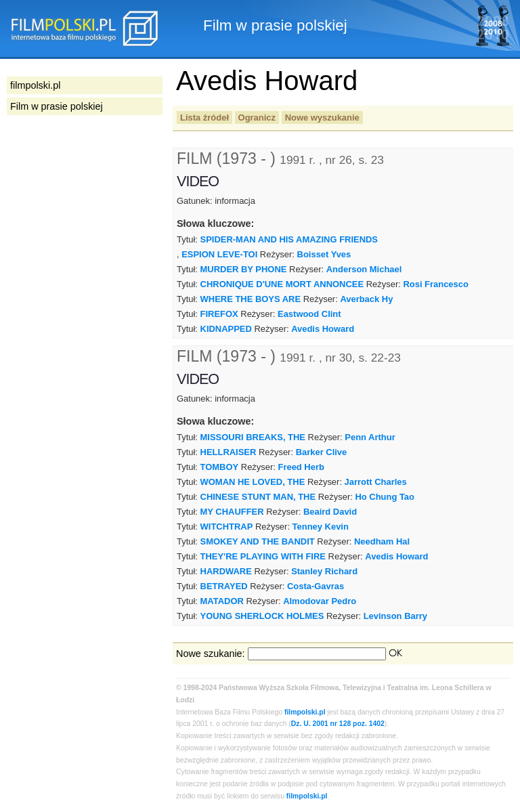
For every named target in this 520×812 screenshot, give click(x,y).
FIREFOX (219, 314)
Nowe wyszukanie (322, 117)
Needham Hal (382, 541)
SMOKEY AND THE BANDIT (258, 541)
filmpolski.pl (305, 712)
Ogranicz (257, 117)
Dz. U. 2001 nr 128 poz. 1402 (338, 724)
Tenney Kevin (321, 527)
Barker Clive (322, 452)
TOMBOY (220, 467)
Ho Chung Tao (385, 497)
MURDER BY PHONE (244, 269)
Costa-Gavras (316, 586)
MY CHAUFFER (232, 512)
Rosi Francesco (435, 284)
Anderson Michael (364, 269)
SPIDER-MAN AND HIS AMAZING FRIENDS (289, 239)
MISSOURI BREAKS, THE (253, 437)
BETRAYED (224, 586)
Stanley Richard (324, 571)
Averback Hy (366, 299)
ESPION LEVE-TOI (219, 254)
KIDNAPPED (226, 329)
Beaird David (330, 512)
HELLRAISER (229, 452)
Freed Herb (301, 467)
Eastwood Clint (309, 314)
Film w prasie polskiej (57, 106)
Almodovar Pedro (320, 601)
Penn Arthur (370, 437)
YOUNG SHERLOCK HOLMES (262, 616)
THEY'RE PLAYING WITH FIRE (263, 556)
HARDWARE (226, 571)
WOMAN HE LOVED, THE (253, 482)
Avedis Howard (323, 329)
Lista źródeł (204, 117)
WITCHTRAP (227, 527)
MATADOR (222, 601)
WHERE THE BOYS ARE (251, 299)
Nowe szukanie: (211, 654)
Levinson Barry (395, 616)
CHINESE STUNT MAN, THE (258, 497)
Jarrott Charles (376, 482)
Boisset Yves (324, 254)
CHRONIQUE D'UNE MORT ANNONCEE (282, 284)
